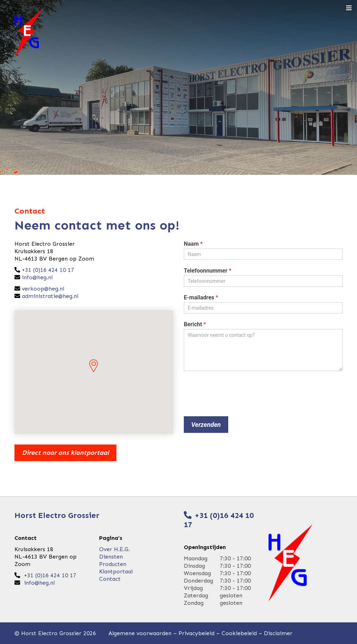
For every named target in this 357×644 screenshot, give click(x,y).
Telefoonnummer (208, 271)
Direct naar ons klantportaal (65, 453)
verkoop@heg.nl (43, 289)
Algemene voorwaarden (140, 633)
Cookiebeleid (239, 633)
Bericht (195, 324)
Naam (193, 244)
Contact (110, 579)
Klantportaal (116, 571)
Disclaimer (278, 633)
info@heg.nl (37, 277)
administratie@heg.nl (50, 296)
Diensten (111, 557)
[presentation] (237, 392)
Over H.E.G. (114, 549)
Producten (113, 564)
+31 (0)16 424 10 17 (47, 270)
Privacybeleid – (200, 633)
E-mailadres (201, 297)
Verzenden (206, 425)
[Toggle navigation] (349, 8)
